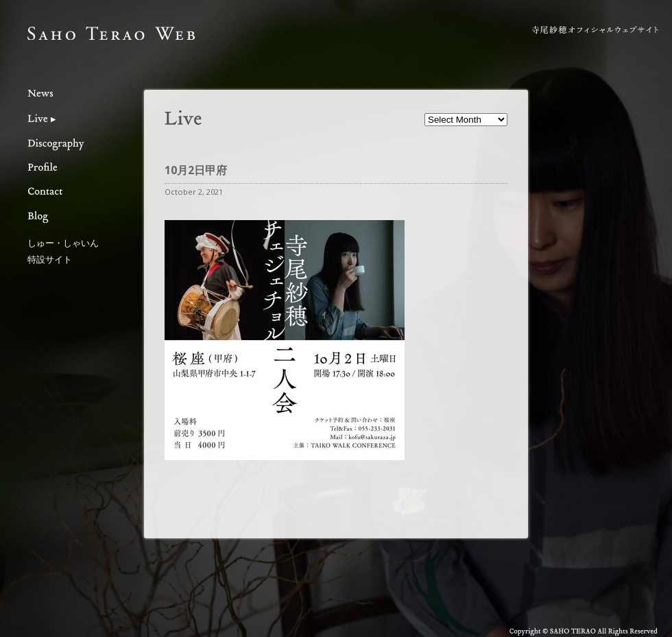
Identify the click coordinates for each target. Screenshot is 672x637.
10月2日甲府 (196, 170)
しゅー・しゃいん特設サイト (63, 251)
